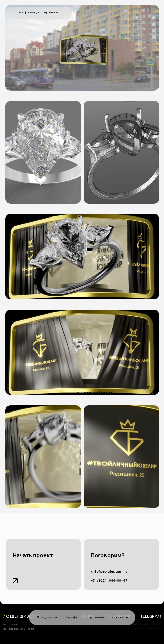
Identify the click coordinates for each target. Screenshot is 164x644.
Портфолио (95, 617)
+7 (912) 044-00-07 (109, 580)
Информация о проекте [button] (38, 13)
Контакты (120, 617)
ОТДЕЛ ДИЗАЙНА (22, 616)
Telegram (151, 616)
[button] (43, 564)
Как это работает (94, 393)
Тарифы (71, 617)
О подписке (47, 617)
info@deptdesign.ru (109, 571)
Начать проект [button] (33, 555)
